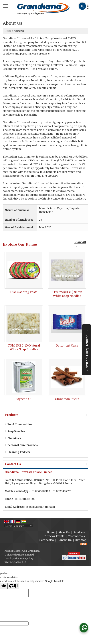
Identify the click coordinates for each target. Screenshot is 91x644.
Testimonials (76, 536)
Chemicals (14, 438)
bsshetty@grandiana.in (40, 507)
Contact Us (65, 540)
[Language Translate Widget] (18, 526)
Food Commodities (20, 424)
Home (8, 31)
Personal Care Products (23, 445)
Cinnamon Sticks (67, 399)
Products (12, 415)
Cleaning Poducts (19, 452)
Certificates (47, 540)
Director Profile (54, 536)
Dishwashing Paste (24, 292)
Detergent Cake (67, 346)
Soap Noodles (16, 431)
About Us (64, 532)
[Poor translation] (13, 586)
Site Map (81, 540)
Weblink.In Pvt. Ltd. (16, 562)
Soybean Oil (24, 399)
